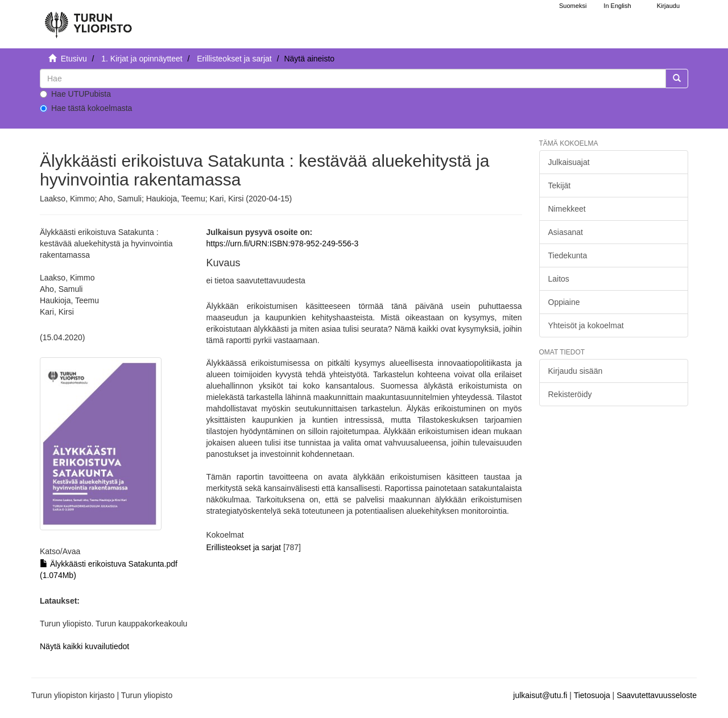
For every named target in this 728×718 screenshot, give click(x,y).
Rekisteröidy (570, 394)
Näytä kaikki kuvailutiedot (84, 646)
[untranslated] (353, 79)
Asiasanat (566, 232)
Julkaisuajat (569, 162)
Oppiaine (564, 302)
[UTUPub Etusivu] (88, 20)
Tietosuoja (592, 695)
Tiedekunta (568, 255)
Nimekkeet (567, 209)
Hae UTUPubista (75, 94)
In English (617, 6)
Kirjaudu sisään (576, 371)
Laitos (559, 279)
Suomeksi (573, 6)
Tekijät (560, 185)
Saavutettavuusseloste (657, 695)
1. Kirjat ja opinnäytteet (142, 59)
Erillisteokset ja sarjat (234, 59)
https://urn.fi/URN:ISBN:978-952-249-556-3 (282, 244)
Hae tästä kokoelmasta (86, 108)
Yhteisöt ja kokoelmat (586, 325)
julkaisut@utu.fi (540, 695)
